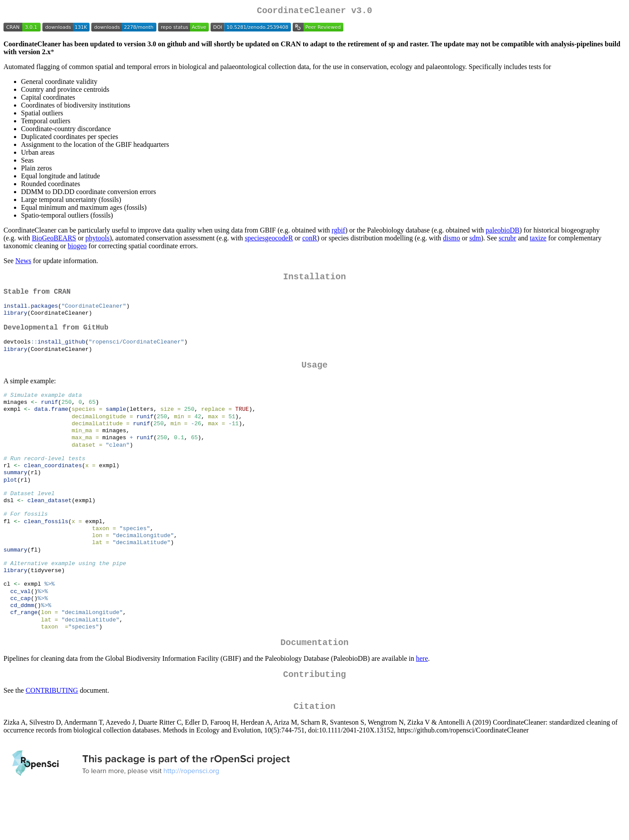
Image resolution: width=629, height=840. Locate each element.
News (23, 262)
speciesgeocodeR (269, 240)
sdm (475, 240)
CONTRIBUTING (52, 734)
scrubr (508, 240)
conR (310, 240)
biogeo (77, 248)
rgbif (338, 232)
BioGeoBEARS (54, 240)
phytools (98, 240)
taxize (538, 240)
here (422, 701)
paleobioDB (503, 232)
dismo (451, 240)
